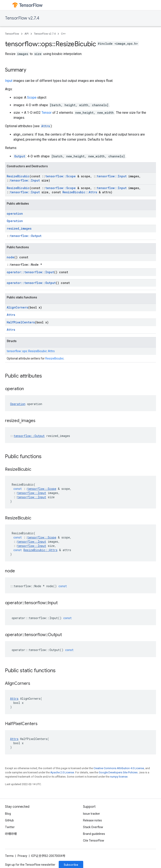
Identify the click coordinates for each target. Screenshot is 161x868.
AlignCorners (17, 307)
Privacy (22, 856)
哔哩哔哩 (11, 834)
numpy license (119, 777)
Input (9, 81)
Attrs (46, 126)
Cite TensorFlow (94, 841)
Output (20, 156)
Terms (9, 856)
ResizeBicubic (18, 176)
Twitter (10, 827)
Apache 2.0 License (62, 772)
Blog (8, 814)
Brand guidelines (94, 834)
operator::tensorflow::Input (30, 272)
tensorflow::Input (112, 176)
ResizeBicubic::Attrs (80, 192)
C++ (63, 34)
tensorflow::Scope (60, 176)
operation (15, 214)
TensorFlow (12, 34)
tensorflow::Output (26, 236)
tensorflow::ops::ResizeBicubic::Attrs (31, 351)
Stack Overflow (93, 827)
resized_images (19, 228)
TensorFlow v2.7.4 (22, 18)
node (10, 257)
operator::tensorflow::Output (31, 283)
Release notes (92, 820)
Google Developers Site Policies (118, 772)
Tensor (47, 113)
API (27, 34)
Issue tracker (92, 814)
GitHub (9, 820)
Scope (32, 97)
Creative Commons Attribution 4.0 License (119, 768)
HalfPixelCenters (21, 322)
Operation (15, 221)
